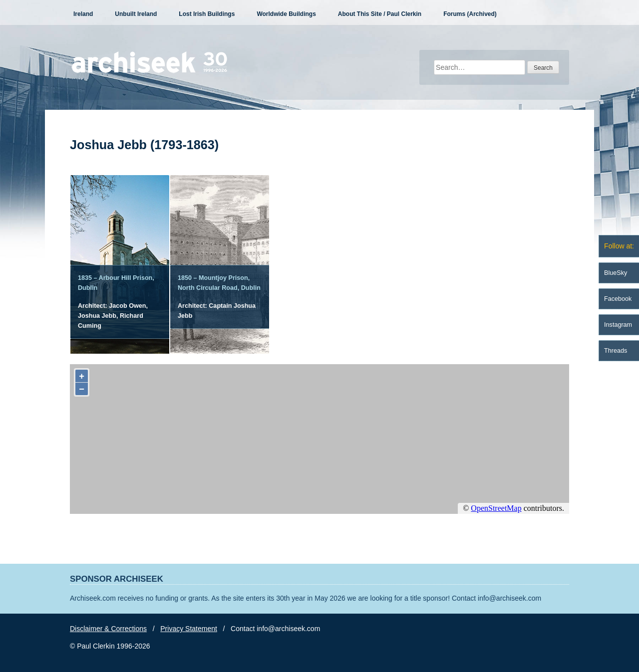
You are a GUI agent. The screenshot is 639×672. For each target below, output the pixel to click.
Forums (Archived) (470, 14)
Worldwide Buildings (286, 14)
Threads (616, 351)
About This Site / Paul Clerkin (380, 14)
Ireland (83, 14)
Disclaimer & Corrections (108, 629)
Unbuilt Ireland (136, 14)
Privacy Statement (189, 629)
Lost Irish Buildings (207, 14)
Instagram (618, 325)
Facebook (618, 299)
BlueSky (616, 273)
